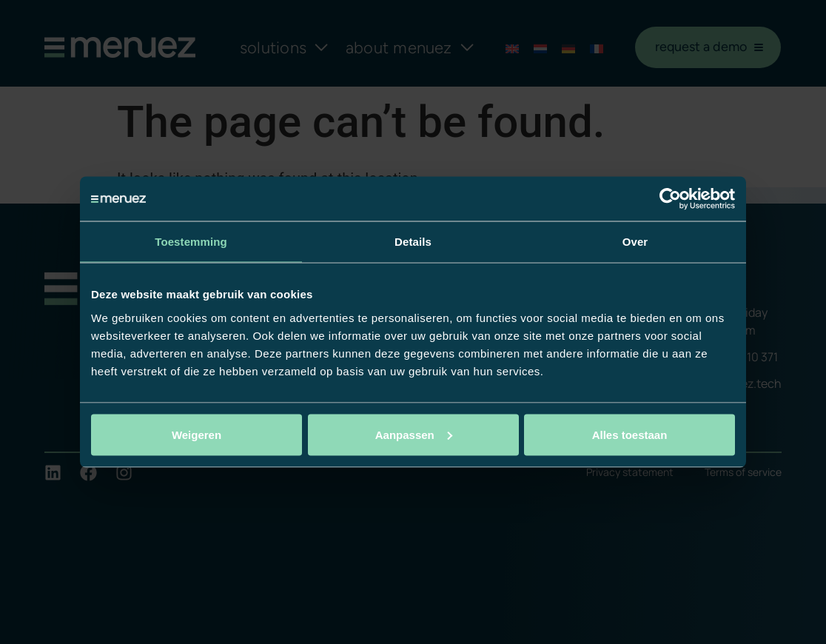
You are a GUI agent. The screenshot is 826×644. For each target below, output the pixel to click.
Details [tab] (413, 242)
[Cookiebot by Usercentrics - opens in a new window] (670, 199)
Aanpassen (414, 434)
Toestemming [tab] (191, 242)
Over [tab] (635, 242)
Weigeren (197, 434)
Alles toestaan (630, 434)
